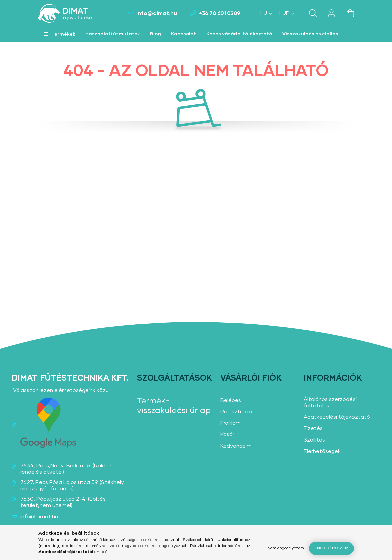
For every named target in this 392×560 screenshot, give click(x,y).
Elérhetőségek (322, 451)
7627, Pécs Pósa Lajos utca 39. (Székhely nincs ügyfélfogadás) (72, 486)
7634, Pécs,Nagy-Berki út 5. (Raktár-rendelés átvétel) (67, 469)
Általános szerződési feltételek (330, 403)
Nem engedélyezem (286, 548)
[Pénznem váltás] (285, 13)
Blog (155, 34)
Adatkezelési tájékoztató (337, 417)
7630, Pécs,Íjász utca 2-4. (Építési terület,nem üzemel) (64, 502)
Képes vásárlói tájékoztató (239, 34)
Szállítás (314, 440)
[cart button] (350, 13)
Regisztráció (236, 412)
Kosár (227, 434)
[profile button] (332, 13)
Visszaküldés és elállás (310, 34)
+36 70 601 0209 (220, 13)
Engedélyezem (331, 548)
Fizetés (313, 428)
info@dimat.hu (157, 13)
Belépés (231, 400)
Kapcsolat (184, 34)
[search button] (313, 13)
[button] (59, 34)
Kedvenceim (236, 446)
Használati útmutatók (113, 34)
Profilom (230, 423)
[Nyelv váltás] (265, 13)
